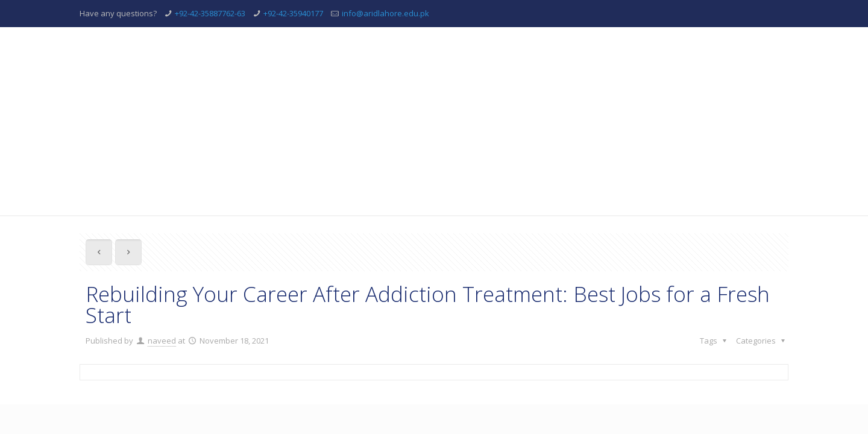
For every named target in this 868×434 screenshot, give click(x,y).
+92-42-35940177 (293, 13)
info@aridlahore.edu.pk (385, 13)
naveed (162, 341)
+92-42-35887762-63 (210, 13)
